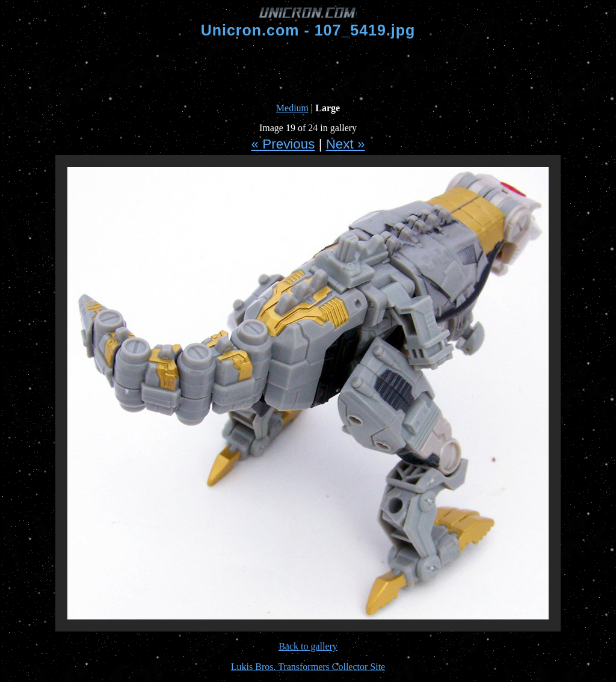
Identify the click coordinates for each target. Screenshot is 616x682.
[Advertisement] (308, 71)
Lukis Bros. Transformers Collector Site (308, 667)
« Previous (283, 144)
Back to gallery (308, 646)
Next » (346, 144)
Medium (292, 108)
